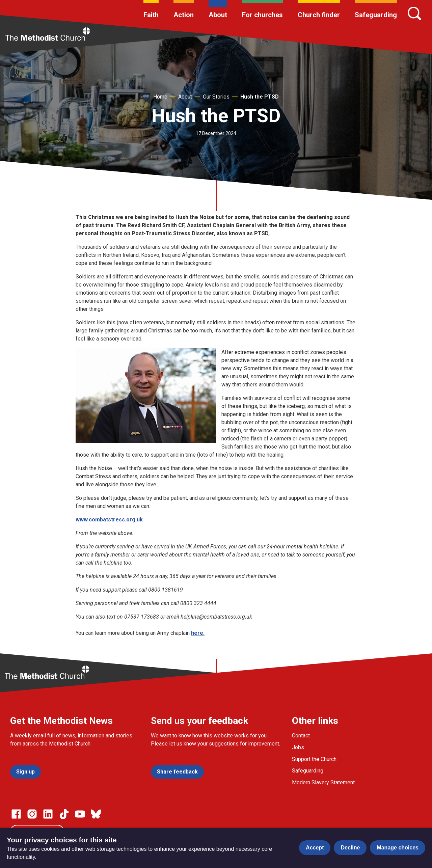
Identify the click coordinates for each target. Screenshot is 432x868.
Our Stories (216, 97)
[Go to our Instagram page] (32, 814)
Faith (151, 15)
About (218, 15)
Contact (301, 736)
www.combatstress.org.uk (109, 520)
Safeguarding (376, 15)
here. (198, 633)
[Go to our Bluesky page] (96, 814)
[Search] (414, 13)
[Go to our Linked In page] (48, 814)
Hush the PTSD (260, 97)
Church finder (319, 15)
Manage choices (398, 848)
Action (184, 15)
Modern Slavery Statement (323, 782)
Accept (315, 848)
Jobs (298, 747)
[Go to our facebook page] (16, 814)
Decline (350, 848)
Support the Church (314, 759)
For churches (262, 15)
